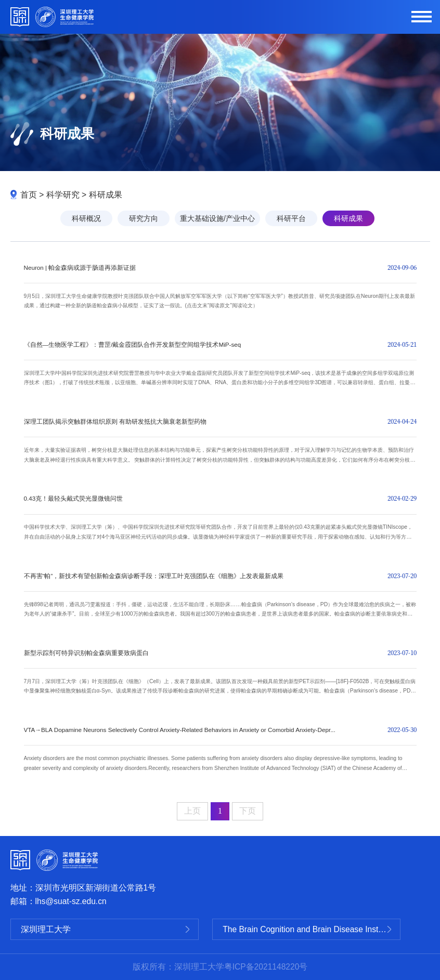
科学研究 (63, 195)
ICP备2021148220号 (270, 967)
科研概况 (86, 218)
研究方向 (144, 218)
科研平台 (291, 218)
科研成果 (106, 195)
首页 (29, 195)
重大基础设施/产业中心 (217, 218)
